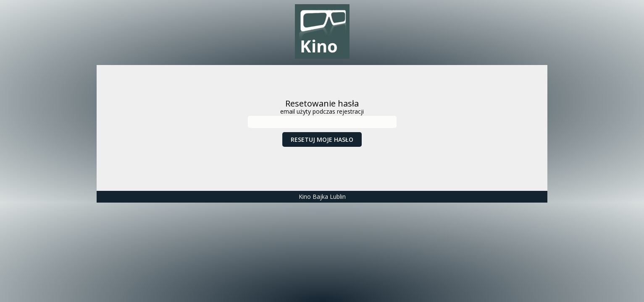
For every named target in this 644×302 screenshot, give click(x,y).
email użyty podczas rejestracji (322, 111)
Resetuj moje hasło (322, 139)
